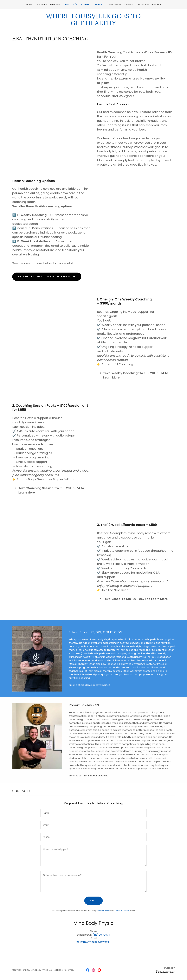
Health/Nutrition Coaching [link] (85, 5)
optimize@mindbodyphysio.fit (93, 685)
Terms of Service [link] (122, 911)
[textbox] (93, 813)
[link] (88, 970)
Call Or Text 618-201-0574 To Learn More (47, 277)
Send (93, 901)
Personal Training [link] (122, 5)
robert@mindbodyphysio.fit (92, 776)
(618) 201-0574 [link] (101, 935)
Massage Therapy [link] (150, 5)
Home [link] (29, 5)
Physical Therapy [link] (49, 5)
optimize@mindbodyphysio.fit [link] (93, 942)
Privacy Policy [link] (104, 911)
